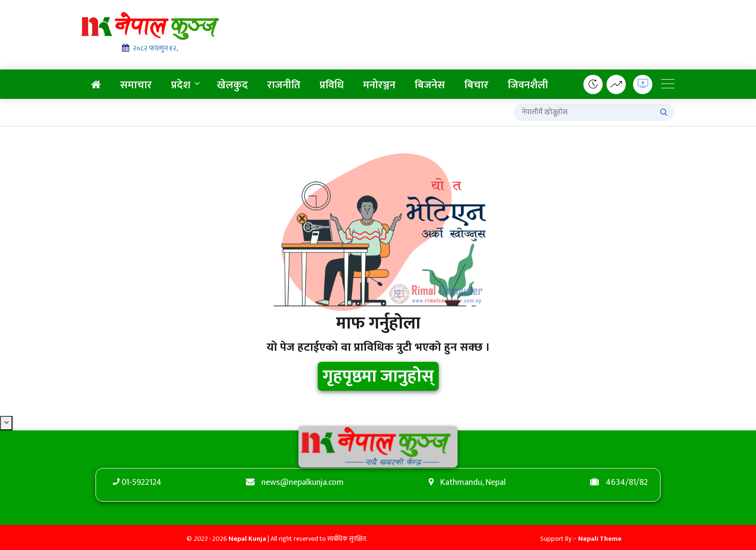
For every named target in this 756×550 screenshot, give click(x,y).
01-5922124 (142, 482)
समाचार (136, 85)
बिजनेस (430, 85)
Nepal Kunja (247, 539)
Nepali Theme (600, 539)
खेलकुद (232, 85)
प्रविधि (332, 85)
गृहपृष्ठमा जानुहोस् (378, 376)
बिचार (476, 85)
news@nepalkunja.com (303, 482)
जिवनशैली (528, 85)
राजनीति (284, 85)
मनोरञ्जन (379, 85)
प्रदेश (181, 85)
